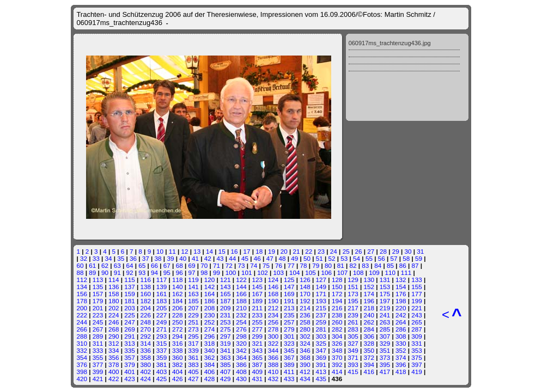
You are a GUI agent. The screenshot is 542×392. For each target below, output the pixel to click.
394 (369, 365)
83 (365, 265)
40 (183, 258)
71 (217, 265)
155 (417, 287)
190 (273, 301)
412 (305, 372)
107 (343, 272)
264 (401, 322)
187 (226, 301)
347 (321, 350)
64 (130, 265)
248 (146, 322)
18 (259, 251)
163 (193, 294)
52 (332, 258)
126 (305, 280)
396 (401, 365)
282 (337, 329)
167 (257, 294)
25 (346, 251)
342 (241, 350)
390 (305, 365)
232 (241, 315)
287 (417, 329)
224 (114, 315)
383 (193, 365)
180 (114, 301)
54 (357, 258)
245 (98, 322)
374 (401, 357)
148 (305, 287)
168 (273, 294)
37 (146, 258)
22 (309, 251)
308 (401, 336)
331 (417, 343)
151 (353, 287)
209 (226, 308)
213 (289, 308)
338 (178, 350)
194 (337, 301)
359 (162, 357)
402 (146, 372)
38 (158, 258)
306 (369, 336)
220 (401, 308)
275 (226, 329)
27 (371, 251)
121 (226, 280)
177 (417, 294)
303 (321, 336)
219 (385, 308)
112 (82, 280)
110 (391, 272)
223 (98, 315)
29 (396, 251)
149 (321, 287)
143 (226, 287)
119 (193, 280)
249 (162, 322)
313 (130, 343)
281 (321, 329)
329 (385, 343)
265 (417, 322)
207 (193, 308)
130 (369, 280)
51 (319, 258)
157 (98, 294)
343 (257, 350)
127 (321, 280)
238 (337, 315)
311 (98, 343)
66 (154, 265)
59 (419, 258)
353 (417, 350)
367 (289, 357)
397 (417, 365)
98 (204, 272)
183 (162, 301)
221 (417, 308)
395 (385, 365)
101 (247, 272)
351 (385, 350)
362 (210, 357)
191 (289, 301)
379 (130, 365)
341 (226, 350)
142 (210, 287)
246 (114, 322)
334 (114, 350)
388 (273, 365)
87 (415, 265)
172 (337, 294)
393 (353, 365)
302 (305, 336)
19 (272, 251)
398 (82, 372)
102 (263, 272)
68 (179, 265)
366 (273, 357)
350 (369, 350)
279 (289, 329)
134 (82, 287)
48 (282, 258)
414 (337, 372)
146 (273, 287)
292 (146, 336)
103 (279, 272)
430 (241, 379)
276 (241, 329)
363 (226, 357)
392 (337, 365)
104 (295, 272)
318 (210, 343)
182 (146, 301)
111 (406, 272)
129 (353, 280)
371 (353, 357)
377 (98, 365)
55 (369, 258)
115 (130, 280)
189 (257, 301)
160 (146, 294)
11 (172, 251)
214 (305, 308)
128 (337, 280)
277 (257, 329)
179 (98, 301)
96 (179, 272)
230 (210, 315)
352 (401, 350)
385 (226, 365)
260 (337, 322)
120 (210, 280)
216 (337, 308)
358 (146, 357)
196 (369, 301)
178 (82, 301)
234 (273, 315)
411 (289, 372)
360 (178, 357)
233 (257, 315)
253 (226, 322)
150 (337, 287)
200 (82, 308)
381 (162, 365)
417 (385, 372)
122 (241, 280)
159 (130, 294)
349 (353, 350)
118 (178, 280)
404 (178, 372)
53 (344, 258)
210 (241, 308)
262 (369, 322)
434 (305, 379)
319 (226, 343)
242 (401, 315)
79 (316, 265)
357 (130, 357)
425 (162, 379)
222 (82, 315)
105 (310, 272)
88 (80, 272)
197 (385, 301)
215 (321, 308)
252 (210, 322)
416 (369, 372)
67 (167, 265)
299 (257, 336)
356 (114, 357)
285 (385, 329)
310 (82, 343)
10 (160, 251)
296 (210, 336)
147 (289, 287)
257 (289, 322)
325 (321, 343)
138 (146, 287)
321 (257, 343)
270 (146, 329)
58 (406, 258)
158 (114, 294)
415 (353, 372)
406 (210, 372)
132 (401, 280)
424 (146, 379)
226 (146, 315)
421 (98, 379)
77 (291, 265)
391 (321, 365)
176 (401, 294)
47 (270, 258)
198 (401, 301)
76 (279, 265)
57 (394, 258)
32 (84, 258)
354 (82, 357)
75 (266, 265)
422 (114, 379)
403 (162, 372)
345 (289, 350)
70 (204, 265)
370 (337, 357)
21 (297, 251)
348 (337, 350)
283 (353, 329)
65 (142, 265)
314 (146, 343)
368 (305, 357)
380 (146, 365)
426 (178, 379)
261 (353, 322)
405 (193, 372)
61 (92, 265)
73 (242, 265)
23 (321, 251)
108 (358, 272)
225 (130, 315)
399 (98, 372)
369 (321, 357)
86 (403, 265)
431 (257, 379)
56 (382, 258)
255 (257, 322)
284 (369, 329)
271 (162, 329)
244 (82, 322)
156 (82, 294)
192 (305, 301)
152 (369, 287)
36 (133, 258)
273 (193, 329)
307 (385, 336)
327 (353, 343)
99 (217, 272)
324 (305, 343)
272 (178, 329)
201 (98, 308)
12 (184, 251)
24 (334, 251)
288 (82, 336)
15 (222, 251)
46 (257, 258)
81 (341, 265)
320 (241, 343)
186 (210, 301)
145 (257, 287)
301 (289, 336)
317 (193, 343)
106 (326, 272)
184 (178, 301)
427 (193, 379)
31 (420, 251)
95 (167, 272)
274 (210, 329)
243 (417, 315)
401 (130, 372)
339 (193, 350)
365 (257, 357)
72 (229, 265)
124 (273, 280)
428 (210, 379)
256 (273, 322)
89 (92, 272)
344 (273, 350)
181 (130, 301)
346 (305, 350)
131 (385, 280)
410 (273, 372)
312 (114, 343)
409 (257, 372)
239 (353, 315)
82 (353, 265)
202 (114, 308)
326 (337, 343)
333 (98, 350)
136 (114, 287)
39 (170, 258)
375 (417, 357)
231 (226, 315)
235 (289, 315)
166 (241, 294)
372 (369, 357)
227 (162, 315)
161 (162, 294)
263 (385, 322)
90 (105, 272)
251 (193, 322)
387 (257, 365)
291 (130, 336)
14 (209, 251)
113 (98, 280)
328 (369, 343)
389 (289, 365)
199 (417, 301)
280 (305, 329)
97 (191, 272)
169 (289, 294)
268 (114, 329)
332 (82, 350)
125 (289, 280)
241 (385, 315)
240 (369, 315)
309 (417, 336)
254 (241, 322)
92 (130, 272)
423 (130, 379)
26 (358, 251)
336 (146, 350)
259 (321, 322)
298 (241, 336)
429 (226, 379)
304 (337, 336)
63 (117, 265)
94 (154, 272)
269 (130, 329)
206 (178, 308)
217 (353, 308)
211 (257, 308)
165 (226, 294)
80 (328, 265)
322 (273, 343)
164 (210, 294)
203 (130, 308)
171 (321, 294)
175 (385, 294)
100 (231, 272)
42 (208, 258)
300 (273, 336)
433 (289, 379)
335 (130, 350)
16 (235, 251)
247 (130, 322)
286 (401, 329)
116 (146, 280)
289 (98, 336)
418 (401, 372)
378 (114, 365)
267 (98, 329)
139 (162, 287)
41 (195, 258)
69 (191, 265)
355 (98, 357)
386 (241, 365)
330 (401, 343)
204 (146, 308)
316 (178, 343)
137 (130, 287)
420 (82, 379)
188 (241, 301)
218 (369, 308)
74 (254, 265)
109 (374, 272)
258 (305, 322)
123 (257, 280)
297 (226, 336)
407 (226, 372)
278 (273, 329)
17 (246, 251)
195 (353, 301)
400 (114, 372)
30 (408, 251)
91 (117, 272)
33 (96, 258)
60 (80, 265)
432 (273, 379)
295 (193, 336)
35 (121, 258)
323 (289, 343)
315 (162, 343)
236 (305, 315)
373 (385, 357)
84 (378, 265)
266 (82, 329)
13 (197, 251)
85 (390, 265)
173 (353, 294)
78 (303, 265)
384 (210, 365)
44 (232, 258)
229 (193, 315)
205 (162, 308)
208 (210, 308)
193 (321, 301)
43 (220, 258)
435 (321, 379)
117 (162, 280)
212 (273, 308)
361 (193, 357)
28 (383, 251)
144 (241, 287)
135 (98, 287)
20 (284, 251)
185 (193, 301)
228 (178, 315)
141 (193, 287)
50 (307, 258)
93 (142, 272)
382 (178, 365)
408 (241, 372)
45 (245, 258)
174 (369, 294)
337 (162, 350)
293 (162, 336)
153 (385, 287)
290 (114, 336)
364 (241, 357)
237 (321, 315)
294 (178, 336)
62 (105, 265)
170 (305, 294)
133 (417, 280)
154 (401, 287)
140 (178, 287)
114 (114, 280)
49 (294, 258)
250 (178, 322)
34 (108, 258)
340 (210, 350)
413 (321, 372)
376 (82, 365)
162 (178, 294)
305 (353, 336)
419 (417, 372)
